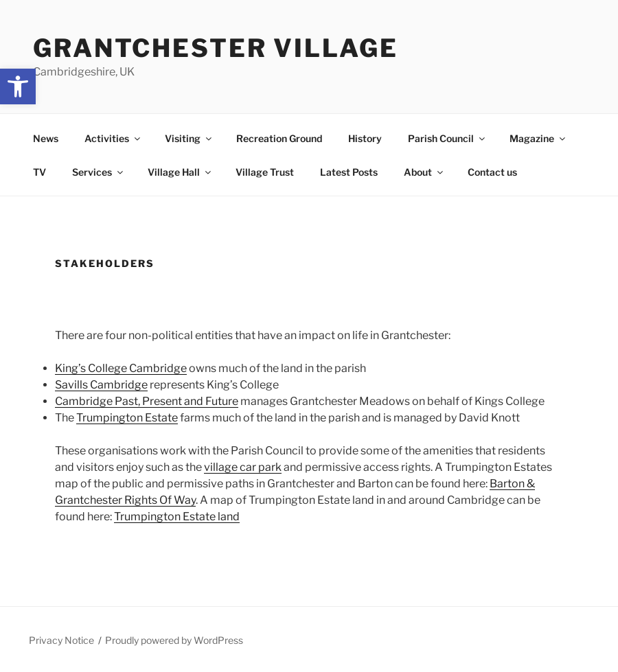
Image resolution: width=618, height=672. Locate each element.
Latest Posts (349, 172)
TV (39, 172)
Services (99, 172)
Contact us (492, 172)
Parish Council (447, 138)
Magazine (538, 138)
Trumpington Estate (127, 418)
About (424, 172)
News (46, 138)
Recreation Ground (279, 138)
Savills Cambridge (101, 385)
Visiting (189, 138)
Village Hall (180, 172)
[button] (18, 86)
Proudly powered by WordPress (174, 640)
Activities (113, 138)
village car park (243, 467)
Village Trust (265, 172)
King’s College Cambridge (121, 368)
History (365, 138)
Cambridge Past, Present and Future (147, 401)
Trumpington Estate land (177, 517)
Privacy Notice (61, 640)
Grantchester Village (216, 48)
